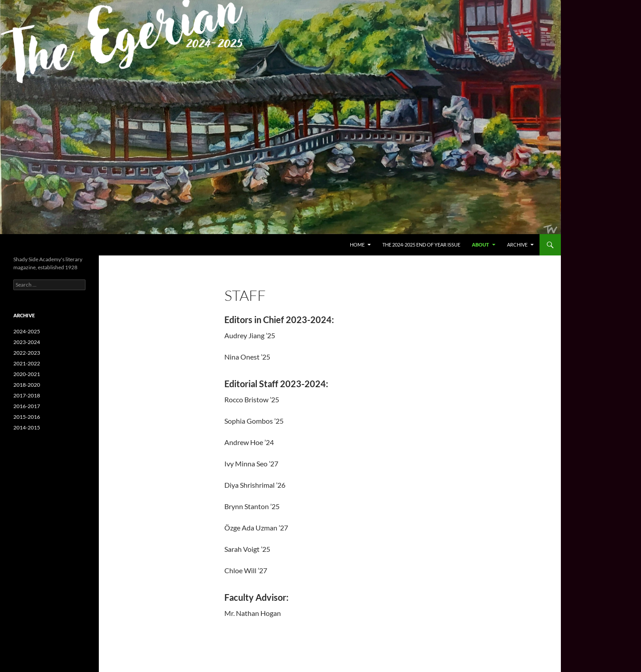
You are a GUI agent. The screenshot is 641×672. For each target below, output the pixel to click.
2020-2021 (27, 374)
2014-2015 (27, 427)
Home (357, 245)
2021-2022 (27, 363)
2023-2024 (27, 342)
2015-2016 (27, 417)
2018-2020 (27, 385)
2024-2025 (27, 331)
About (481, 245)
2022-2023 (27, 353)
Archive (517, 245)
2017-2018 (27, 395)
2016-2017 (27, 406)
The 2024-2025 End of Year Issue (421, 245)
